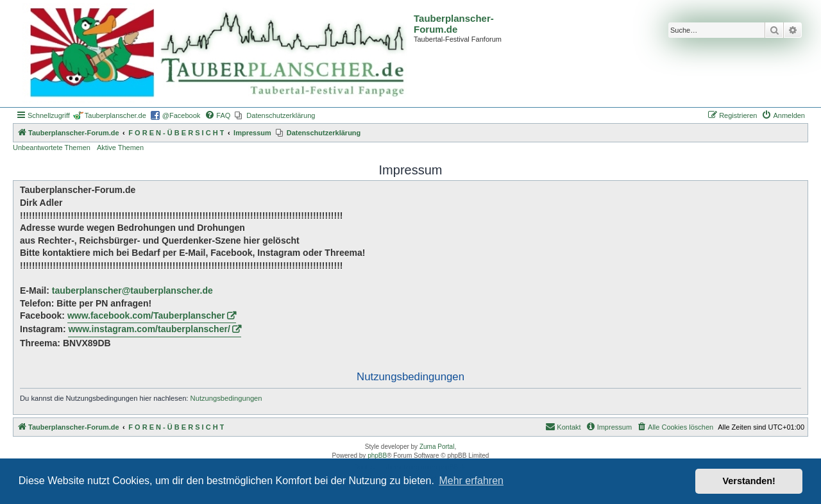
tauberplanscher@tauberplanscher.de (132, 290)
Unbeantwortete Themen (52, 147)
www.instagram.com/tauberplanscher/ (149, 329)
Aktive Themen (120, 147)
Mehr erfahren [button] (471, 481)
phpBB (377, 456)
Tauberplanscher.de (115, 115)
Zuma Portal (437, 447)
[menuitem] (217, 115)
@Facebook (181, 115)
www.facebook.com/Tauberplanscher (146, 315)
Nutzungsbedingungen (226, 398)
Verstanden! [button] (749, 481)
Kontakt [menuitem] (563, 426)
